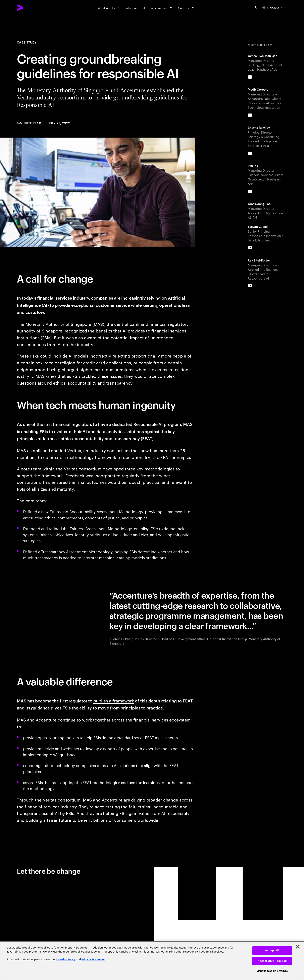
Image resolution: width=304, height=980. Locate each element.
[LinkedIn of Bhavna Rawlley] (250, 153)
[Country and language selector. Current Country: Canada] (273, 8)
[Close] (298, 947)
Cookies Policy (66, 959)
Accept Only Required (272, 961)
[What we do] (109, 8)
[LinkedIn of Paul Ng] (250, 191)
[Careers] (186, 8)
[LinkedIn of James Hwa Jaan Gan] (250, 77)
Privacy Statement (93, 959)
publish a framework (114, 701)
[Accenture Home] (30, 8)
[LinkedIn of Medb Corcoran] (250, 115)
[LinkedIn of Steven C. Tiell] (250, 248)
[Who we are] (162, 8)
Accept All (272, 950)
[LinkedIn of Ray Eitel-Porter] (250, 286)
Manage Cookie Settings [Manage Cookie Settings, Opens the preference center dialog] (272, 971)
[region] (152, 961)
